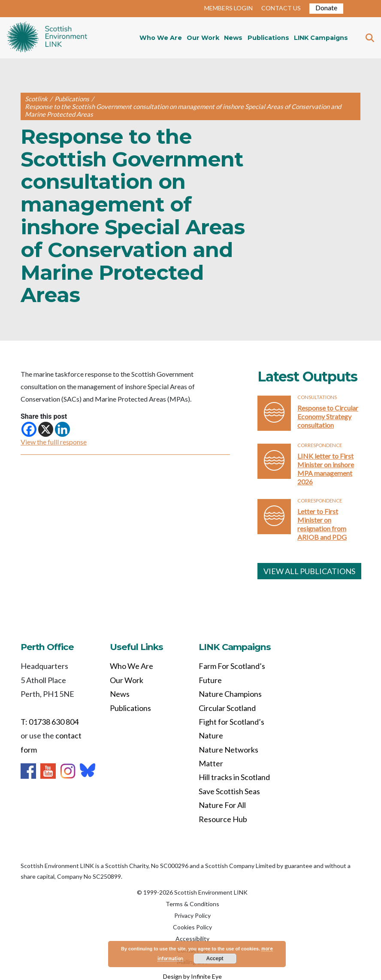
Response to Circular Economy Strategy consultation (328, 416)
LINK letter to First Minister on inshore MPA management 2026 (326, 469)
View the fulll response (54, 442)
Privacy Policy (192, 915)
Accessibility (192, 939)
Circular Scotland (227, 708)
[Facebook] (29, 429)
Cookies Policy (192, 927)
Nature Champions (230, 694)
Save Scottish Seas (229, 791)
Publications (268, 38)
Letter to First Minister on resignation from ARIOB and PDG (322, 524)
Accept (215, 959)
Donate (326, 8)
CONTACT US (281, 8)
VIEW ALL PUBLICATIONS (309, 571)
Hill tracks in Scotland (234, 777)
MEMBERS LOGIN (228, 8)
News (233, 38)
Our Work (203, 38)
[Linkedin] (62, 429)
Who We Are (161, 38)
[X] (46, 429)
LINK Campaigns (321, 38)
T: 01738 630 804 (50, 722)
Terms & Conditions (192, 904)
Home (47, 38)
